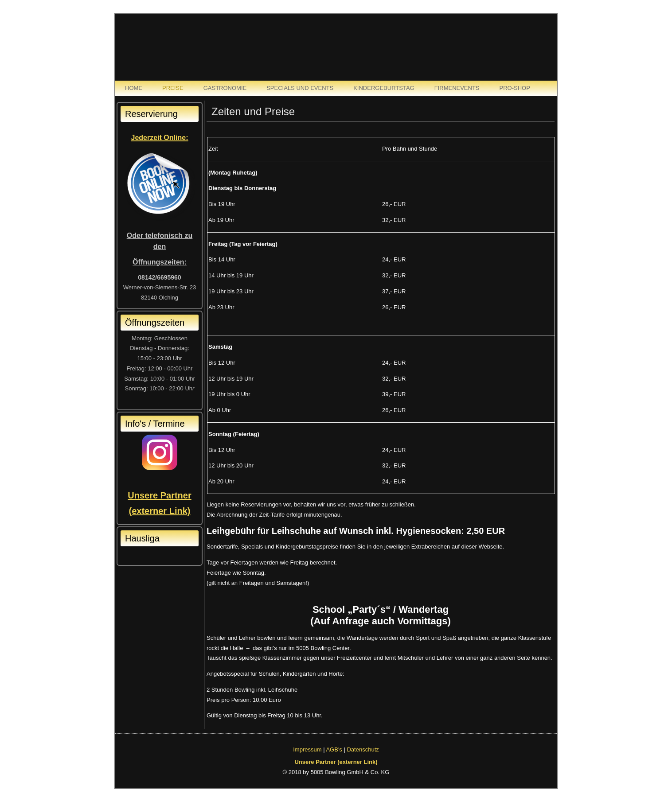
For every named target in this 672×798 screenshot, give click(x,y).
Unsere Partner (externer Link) (336, 762)
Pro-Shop (515, 88)
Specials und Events (300, 88)
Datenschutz (363, 749)
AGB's (334, 749)
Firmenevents (457, 88)
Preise (173, 88)
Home (134, 88)
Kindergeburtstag (384, 88)
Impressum (307, 749)
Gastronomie (225, 88)
